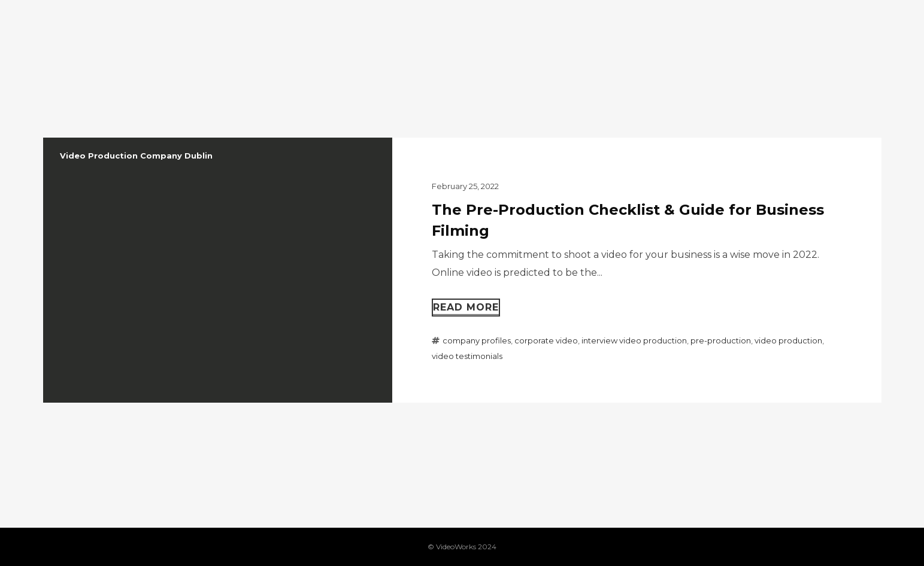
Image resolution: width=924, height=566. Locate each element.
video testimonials (467, 356)
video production (788, 340)
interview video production (634, 340)
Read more (466, 307)
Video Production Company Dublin (136, 156)
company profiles (477, 340)
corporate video (546, 340)
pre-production (721, 340)
